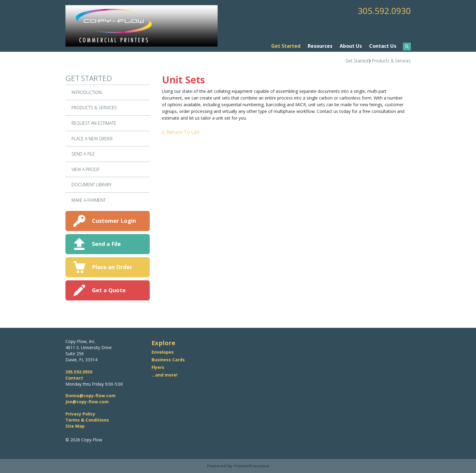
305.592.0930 (384, 11)
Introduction (87, 92)
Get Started (286, 46)
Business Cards (168, 360)
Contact (74, 378)
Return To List (183, 132)
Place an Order (112, 267)
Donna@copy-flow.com (91, 396)
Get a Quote (109, 290)
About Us (351, 46)
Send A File (83, 154)
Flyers (158, 367)
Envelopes (163, 352)
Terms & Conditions (87, 420)
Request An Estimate (94, 123)
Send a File (106, 244)
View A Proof (86, 169)
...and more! (164, 375)
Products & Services (391, 61)
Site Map (75, 426)
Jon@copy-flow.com (87, 402)
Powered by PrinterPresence (238, 466)
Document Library (91, 185)
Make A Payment (89, 200)
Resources (320, 46)
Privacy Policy (80, 414)
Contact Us (383, 46)
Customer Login (114, 221)
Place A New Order (92, 139)
